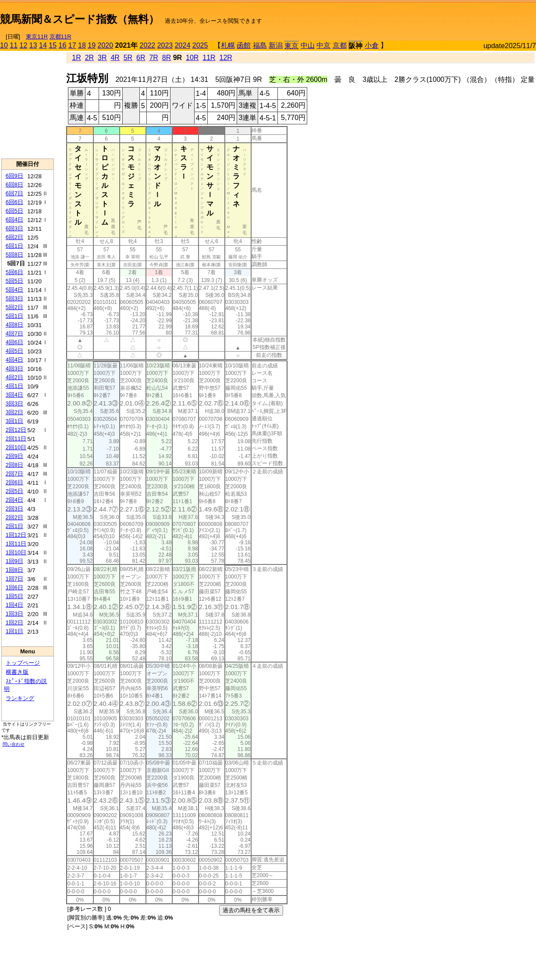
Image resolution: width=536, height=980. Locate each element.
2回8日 (14, 465)
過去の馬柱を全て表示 (251, 910)
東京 (291, 46)
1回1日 (14, 631)
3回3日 (14, 404)
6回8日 (14, 185)
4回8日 (14, 325)
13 (33, 45)
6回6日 (14, 202)
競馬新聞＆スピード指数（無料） (80, 19)
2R (89, 58)
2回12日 (16, 430)
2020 (106, 45)
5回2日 (14, 307)
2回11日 (16, 439)
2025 (200, 45)
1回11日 (16, 544)
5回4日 (14, 290)
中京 (323, 45)
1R (76, 58)
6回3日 (14, 228)
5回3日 (14, 298)
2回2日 (14, 517)
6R (141, 58)
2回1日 (14, 526)
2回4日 (14, 500)
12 (24, 45)
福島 (260, 45)
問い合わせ (14, 744)
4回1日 (14, 386)
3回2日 (14, 412)
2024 (183, 45)
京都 (340, 45)
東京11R (37, 37)
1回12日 (16, 535)
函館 (244, 45)
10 (4, 45)
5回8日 (14, 255)
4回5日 (14, 351)
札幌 (228, 45)
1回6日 (14, 587)
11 (14, 45)
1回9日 (14, 561)
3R (102, 58)
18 (82, 45)
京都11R (60, 37)
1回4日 (14, 605)
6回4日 (14, 220)
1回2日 (14, 622)
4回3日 (14, 368)
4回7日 (14, 333)
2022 (148, 45)
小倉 (372, 45)
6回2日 (14, 237)
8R (167, 58)
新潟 (276, 45)
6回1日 (14, 246)
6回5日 (14, 211)
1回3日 (14, 614)
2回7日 (14, 474)
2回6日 (14, 482)
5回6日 (14, 272)
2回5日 (14, 491)
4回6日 (14, 342)
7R (153, 58)
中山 (308, 45)
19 (92, 45)
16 (63, 45)
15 (53, 45)
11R (209, 58)
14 (43, 45)
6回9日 (14, 176)
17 (72, 45)
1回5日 (14, 596)
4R (115, 58)
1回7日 (14, 579)
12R (226, 58)
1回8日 (14, 570)
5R (128, 58)
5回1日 (14, 316)
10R (192, 58)
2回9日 (14, 456)
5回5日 (14, 281)
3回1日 (14, 421)
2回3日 (14, 509)
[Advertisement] (433, 16)
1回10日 (16, 552)
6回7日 (14, 193)
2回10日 (16, 447)
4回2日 (14, 377)
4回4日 (14, 360)
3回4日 (14, 395)
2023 (165, 45)
